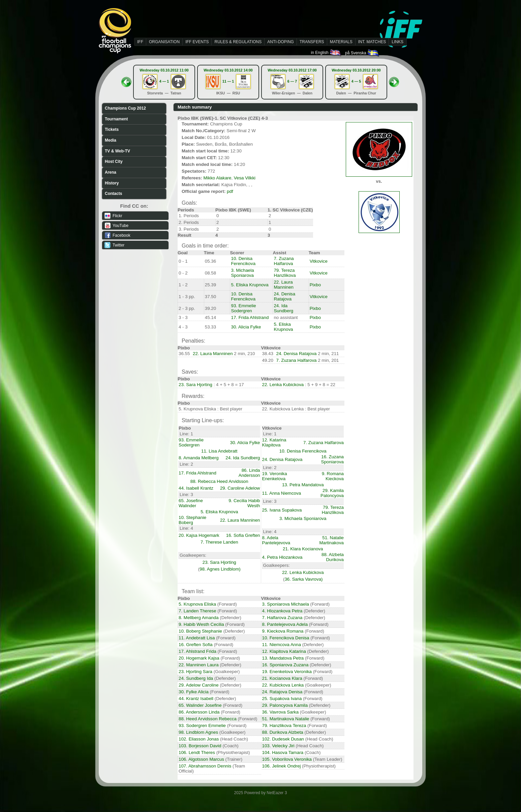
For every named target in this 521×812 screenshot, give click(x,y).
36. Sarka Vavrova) (303, 579)
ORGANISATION (164, 42)
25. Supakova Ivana (282, 699)
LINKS (397, 42)
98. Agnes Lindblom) (220, 569)
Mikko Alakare (217, 178)
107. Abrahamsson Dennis (205, 766)
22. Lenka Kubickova (283, 385)
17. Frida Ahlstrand (250, 317)
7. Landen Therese (197, 611)
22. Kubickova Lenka (283, 685)
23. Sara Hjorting (195, 385)
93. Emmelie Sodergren (243, 308)
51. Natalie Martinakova (331, 540)
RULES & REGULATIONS (238, 42)
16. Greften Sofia (196, 645)
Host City (114, 162)
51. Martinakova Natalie (286, 719)
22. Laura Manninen (284, 285)
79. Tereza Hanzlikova (285, 273)
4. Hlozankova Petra (282, 611)
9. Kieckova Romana (283, 631)
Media (111, 140)
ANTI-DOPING (281, 42)
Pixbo (315, 285)
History (112, 183)
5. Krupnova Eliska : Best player (210, 409)
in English (326, 53)
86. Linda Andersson (249, 473)
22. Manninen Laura (199, 665)
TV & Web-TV (117, 151)
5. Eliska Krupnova (250, 285)
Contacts (113, 194)
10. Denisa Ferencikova (243, 261)
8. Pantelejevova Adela (285, 624)
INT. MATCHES (372, 42)
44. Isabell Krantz (196, 488)
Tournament (116, 119)
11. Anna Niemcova (282, 493)
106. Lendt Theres (197, 752)
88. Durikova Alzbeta (283, 732)
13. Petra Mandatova (303, 485)
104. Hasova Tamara (283, 752)
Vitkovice (319, 261)
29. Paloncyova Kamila (285, 705)
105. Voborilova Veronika (287, 759)
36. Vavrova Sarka (281, 712)
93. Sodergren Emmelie (202, 726)
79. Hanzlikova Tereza (284, 726)
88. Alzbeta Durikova (333, 557)
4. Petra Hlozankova (282, 557)
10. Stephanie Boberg (192, 520)
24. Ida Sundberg (283, 308)
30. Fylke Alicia (194, 692)
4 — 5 (356, 81)
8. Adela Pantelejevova (276, 540)
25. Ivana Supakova (282, 510)
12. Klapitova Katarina (284, 651)
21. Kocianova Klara (282, 678)
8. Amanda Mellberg (199, 458)
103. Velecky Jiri (278, 746)
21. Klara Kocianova (303, 549)
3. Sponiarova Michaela (286, 604)
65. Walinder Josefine (200, 705)
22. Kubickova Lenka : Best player (296, 409)
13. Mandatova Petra (283, 658)
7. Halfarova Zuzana (282, 618)
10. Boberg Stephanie (200, 631)
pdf (230, 191)
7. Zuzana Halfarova (284, 261)
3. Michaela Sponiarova (242, 273)
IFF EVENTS (197, 42)
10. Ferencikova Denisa (286, 638)
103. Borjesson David (200, 746)
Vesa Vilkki (245, 178)
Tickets (112, 129)
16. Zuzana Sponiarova (332, 459)
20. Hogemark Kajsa (199, 658)
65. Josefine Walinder (191, 503)
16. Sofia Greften (243, 535)
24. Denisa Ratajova (284, 296)
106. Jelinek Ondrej (282, 766)
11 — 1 (228, 81)
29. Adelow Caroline (199, 685)
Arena (111, 172)
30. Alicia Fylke (246, 327)
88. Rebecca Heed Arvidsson (219, 481)
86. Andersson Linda (199, 712)
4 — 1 (164, 81)
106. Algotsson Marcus (201, 759)
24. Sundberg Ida (196, 678)
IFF (140, 42)
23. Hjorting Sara (195, 672)
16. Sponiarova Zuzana (285, 665)
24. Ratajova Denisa (282, 692)
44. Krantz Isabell (196, 699)
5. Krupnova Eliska (197, 604)
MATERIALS (341, 42)
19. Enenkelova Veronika (287, 672)
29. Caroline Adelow (240, 488)
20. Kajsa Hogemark (199, 535)
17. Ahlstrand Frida (197, 651)
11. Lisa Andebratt (219, 451)
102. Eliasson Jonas (199, 739)
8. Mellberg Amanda (199, 618)
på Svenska (362, 53)
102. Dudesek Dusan (283, 739)
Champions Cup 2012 (125, 108)
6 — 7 (292, 81)
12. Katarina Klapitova (274, 442)
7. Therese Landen (219, 542)
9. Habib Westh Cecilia (201, 624)
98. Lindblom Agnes (198, 732)
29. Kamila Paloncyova (332, 493)
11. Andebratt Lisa (197, 638)
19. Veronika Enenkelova (275, 476)
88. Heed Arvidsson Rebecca (208, 719)
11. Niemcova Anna (282, 645)
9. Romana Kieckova (333, 476)
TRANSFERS (312, 42)
